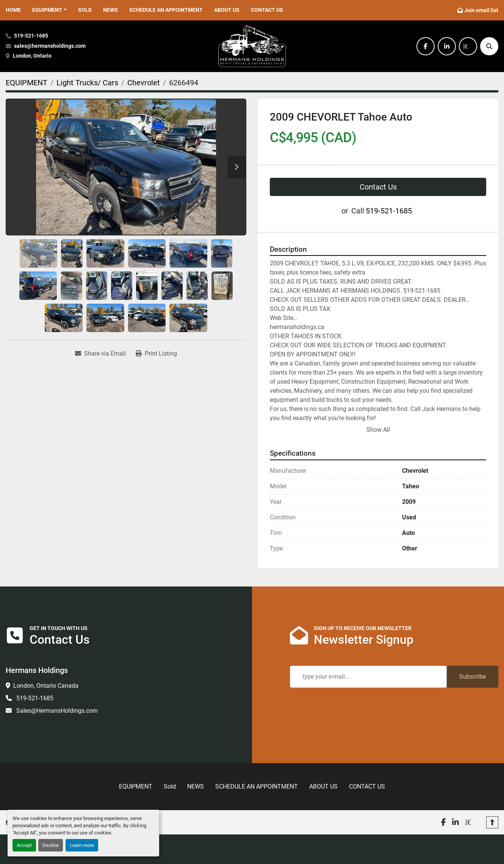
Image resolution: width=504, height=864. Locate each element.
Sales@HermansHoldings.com (56, 711)
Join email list (481, 10)
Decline (51, 845)
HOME (13, 10)
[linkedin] (447, 46)
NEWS (110, 10)
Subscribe (473, 677)
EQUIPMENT (47, 10)
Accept (24, 845)
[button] (49, 10)
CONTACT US (267, 10)
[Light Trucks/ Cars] (87, 83)
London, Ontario (33, 56)
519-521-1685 (31, 36)
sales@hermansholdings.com (50, 46)
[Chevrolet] (144, 83)
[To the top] (492, 822)
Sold (85, 10)
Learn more (82, 845)
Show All (378, 430)
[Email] (368, 677)
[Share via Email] (100, 354)
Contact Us (378, 187)
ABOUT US (227, 10)
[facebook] (426, 46)
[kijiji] (468, 46)
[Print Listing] (156, 354)
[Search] (489, 46)
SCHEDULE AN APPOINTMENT (166, 10)
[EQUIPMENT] (27, 83)
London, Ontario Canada (46, 686)
